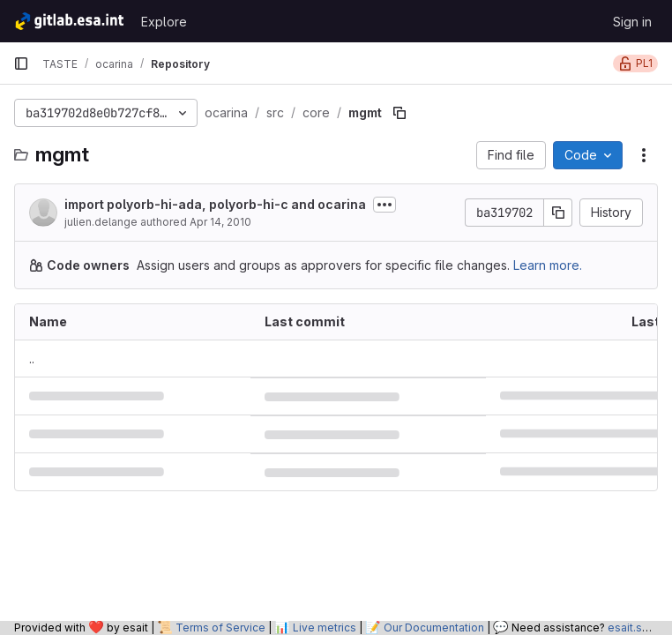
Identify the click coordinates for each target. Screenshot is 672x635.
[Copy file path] (399, 113)
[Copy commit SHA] (558, 213)
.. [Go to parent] (32, 359)
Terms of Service (220, 628)
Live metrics (325, 628)
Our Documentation (434, 628)
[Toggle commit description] (385, 205)
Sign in (632, 22)
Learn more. (548, 265)
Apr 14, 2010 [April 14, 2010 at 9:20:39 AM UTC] (220, 222)
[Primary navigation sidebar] (21, 63)
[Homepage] (68, 21)
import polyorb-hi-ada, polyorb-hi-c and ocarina (215, 204)
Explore (164, 22)
